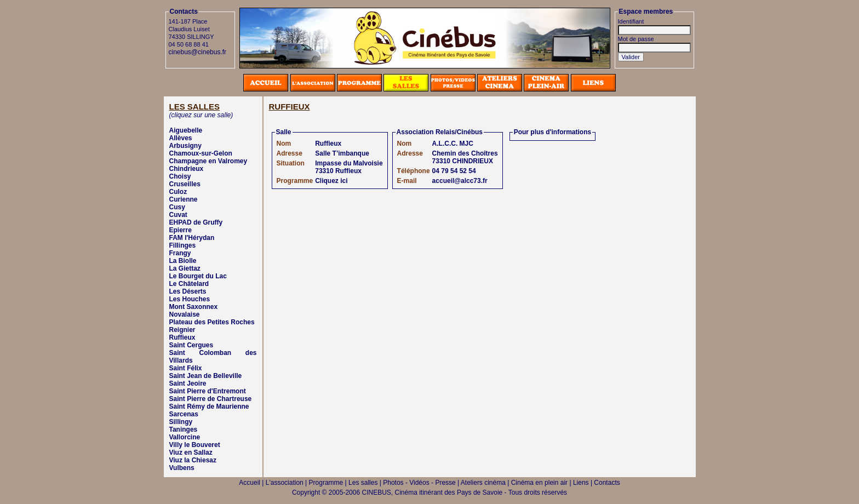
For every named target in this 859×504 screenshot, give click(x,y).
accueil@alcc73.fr (460, 181)
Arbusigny (185, 146)
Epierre (181, 230)
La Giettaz (185, 268)
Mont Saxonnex (194, 307)
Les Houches (190, 299)
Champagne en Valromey (208, 161)
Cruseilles (185, 184)
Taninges (184, 429)
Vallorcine (185, 437)
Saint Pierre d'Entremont (208, 391)
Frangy (180, 253)
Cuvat (178, 215)
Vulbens (182, 468)
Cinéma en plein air (539, 483)
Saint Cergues (191, 345)
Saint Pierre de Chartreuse (211, 399)
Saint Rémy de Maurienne (209, 406)
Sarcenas (184, 414)
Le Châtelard (189, 284)
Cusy (177, 207)
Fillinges (183, 245)
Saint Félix (186, 368)
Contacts (607, 483)
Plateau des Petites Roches (212, 322)
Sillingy (181, 422)
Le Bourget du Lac (198, 276)
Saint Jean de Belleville (206, 376)
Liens (581, 483)
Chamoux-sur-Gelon (201, 153)
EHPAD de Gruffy (196, 222)
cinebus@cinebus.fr (198, 52)
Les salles (363, 483)
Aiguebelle (186, 130)
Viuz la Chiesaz (193, 460)
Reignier (182, 330)
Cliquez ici (331, 181)
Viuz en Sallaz (191, 453)
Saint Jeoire (188, 383)
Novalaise (185, 314)
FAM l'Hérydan (192, 238)
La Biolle (183, 261)
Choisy (180, 176)
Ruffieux (182, 337)
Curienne (184, 199)
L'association (285, 483)
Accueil (250, 483)
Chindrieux (187, 169)
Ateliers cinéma (483, 483)
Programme (326, 483)
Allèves (181, 138)
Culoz (178, 192)
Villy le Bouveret (195, 445)
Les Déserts (188, 291)
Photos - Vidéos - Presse (419, 483)
